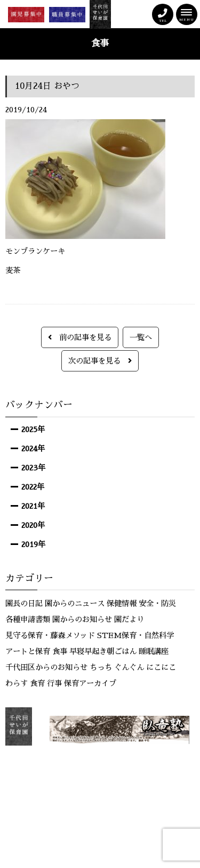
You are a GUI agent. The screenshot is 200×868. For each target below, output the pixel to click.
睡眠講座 (154, 651)
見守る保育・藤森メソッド (50, 635)
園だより (129, 619)
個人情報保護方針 (146, 772)
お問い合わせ (50, 772)
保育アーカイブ (90, 683)
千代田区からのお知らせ (46, 667)
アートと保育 (28, 651)
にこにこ (161, 667)
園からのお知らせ (82, 619)
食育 (37, 683)
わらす (17, 683)
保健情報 (122, 604)
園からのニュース (75, 604)
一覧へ (141, 337)
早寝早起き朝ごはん (103, 651)
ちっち (101, 667)
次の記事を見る (100, 361)
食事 (60, 651)
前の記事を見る (80, 337)
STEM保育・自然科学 (135, 635)
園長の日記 (24, 604)
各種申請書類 (28, 619)
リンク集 (95, 772)
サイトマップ (100, 783)
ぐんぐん (129, 667)
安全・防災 (157, 604)
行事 (54, 683)
